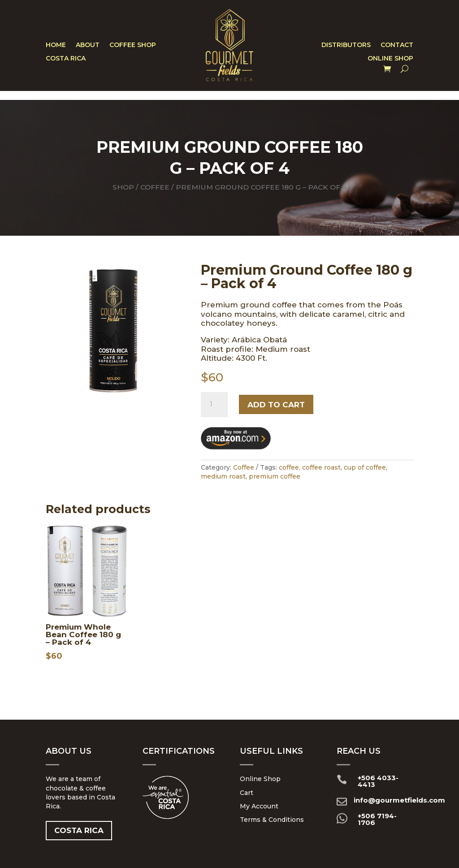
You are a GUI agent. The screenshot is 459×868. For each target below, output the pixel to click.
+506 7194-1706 (377, 819)
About (88, 45)
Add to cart (276, 405)
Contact (397, 45)
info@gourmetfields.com (399, 800)
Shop (123, 187)
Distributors (346, 45)
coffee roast (321, 467)
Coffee (155, 187)
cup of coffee (365, 467)
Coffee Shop (133, 45)
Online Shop (390, 59)
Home (56, 45)
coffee (289, 467)
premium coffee (275, 476)
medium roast (223, 476)
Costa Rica (66, 59)
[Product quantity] (214, 405)
